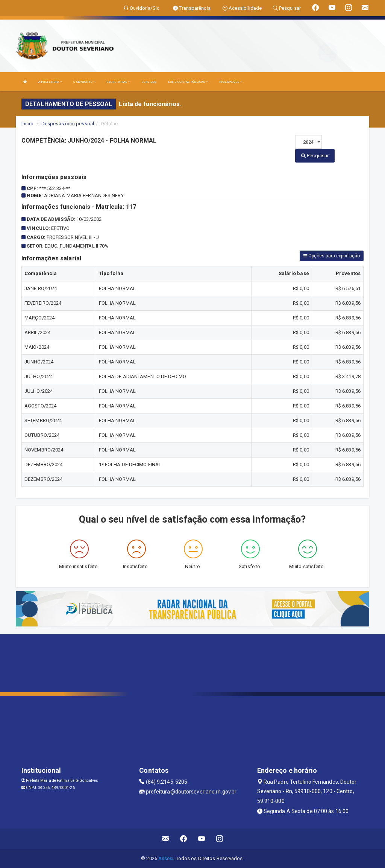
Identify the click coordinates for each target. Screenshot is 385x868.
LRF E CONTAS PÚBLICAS (188, 82)
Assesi (166, 858)
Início (27, 124)
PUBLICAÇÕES (231, 82)
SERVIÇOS (149, 82)
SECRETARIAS (118, 82)
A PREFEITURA (50, 82)
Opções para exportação (332, 256)
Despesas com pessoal (68, 124)
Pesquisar (315, 156)
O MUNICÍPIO (84, 82)
